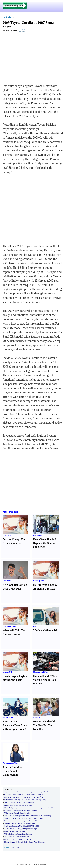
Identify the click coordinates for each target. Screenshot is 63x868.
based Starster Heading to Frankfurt (29, 797)
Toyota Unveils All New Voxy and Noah (19, 802)
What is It (50, 630)
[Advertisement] (30, 59)
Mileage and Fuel (41, 672)
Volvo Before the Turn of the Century (18, 834)
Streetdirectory (27, 864)
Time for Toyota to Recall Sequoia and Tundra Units (24, 818)
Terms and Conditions (39, 864)
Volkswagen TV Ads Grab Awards (17, 813)
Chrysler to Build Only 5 (13, 794)
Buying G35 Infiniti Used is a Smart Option (20, 810)
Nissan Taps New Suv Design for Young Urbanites (23, 821)
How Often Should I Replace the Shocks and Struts (45, 543)
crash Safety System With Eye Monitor (35, 792)
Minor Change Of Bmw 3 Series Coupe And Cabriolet (24, 842)
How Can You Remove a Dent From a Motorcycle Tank (15, 725)
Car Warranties (9, 626)
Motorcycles (8, 717)
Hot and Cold (41, 676)
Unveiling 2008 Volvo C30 (29, 826)
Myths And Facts (12, 680)
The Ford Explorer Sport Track (16, 816)
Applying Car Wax (44, 589)
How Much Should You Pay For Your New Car (44, 725)
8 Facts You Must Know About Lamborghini (12, 771)
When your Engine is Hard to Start (45, 680)
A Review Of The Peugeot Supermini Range (21, 829)
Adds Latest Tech (49, 808)
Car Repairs (39, 581)
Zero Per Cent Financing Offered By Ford (20, 823)
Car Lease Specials (11, 826)
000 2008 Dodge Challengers (34, 794)
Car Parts (37, 535)
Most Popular (10, 512)
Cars (35, 626)
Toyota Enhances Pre (12, 792)
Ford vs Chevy (11, 539)
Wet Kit (38, 630)
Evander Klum (12, 30)
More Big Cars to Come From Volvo (18, 839)
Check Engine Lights (15, 676)
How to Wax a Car (44, 585)
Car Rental (7, 581)
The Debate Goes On (24, 805)
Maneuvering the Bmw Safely (15, 831)
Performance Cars (10, 763)
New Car (37, 717)
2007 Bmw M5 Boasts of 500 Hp (16, 837)
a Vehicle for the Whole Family (40, 816)
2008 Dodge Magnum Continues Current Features (23, 808)
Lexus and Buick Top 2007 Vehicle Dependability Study (25, 800)
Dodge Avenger (10, 797)
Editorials (7, 17)
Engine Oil (7, 672)
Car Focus (7, 535)
